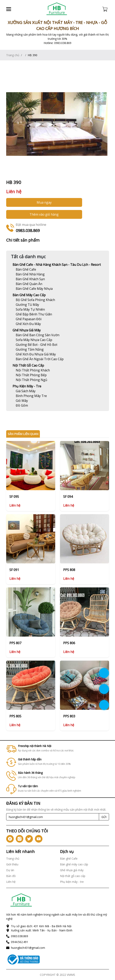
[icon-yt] (39, 839)
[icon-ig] (20, 839)
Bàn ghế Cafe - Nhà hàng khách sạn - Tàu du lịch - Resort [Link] (57, 265)
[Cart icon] (106, 9)
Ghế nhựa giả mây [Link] (27, 330)
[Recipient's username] (53, 817)
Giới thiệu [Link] (12, 864)
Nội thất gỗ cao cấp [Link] (28, 365)
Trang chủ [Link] (13, 55)
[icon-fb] (10, 839)
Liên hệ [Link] (11, 882)
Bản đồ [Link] (11, 876)
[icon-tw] (29, 839)
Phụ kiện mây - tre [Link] (27, 386)
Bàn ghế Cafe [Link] (69, 858)
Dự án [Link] (10, 870)
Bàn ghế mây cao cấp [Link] (29, 295)
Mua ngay (44, 202)
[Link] (57, 9)
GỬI (104, 817)
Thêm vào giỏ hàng (44, 214)
